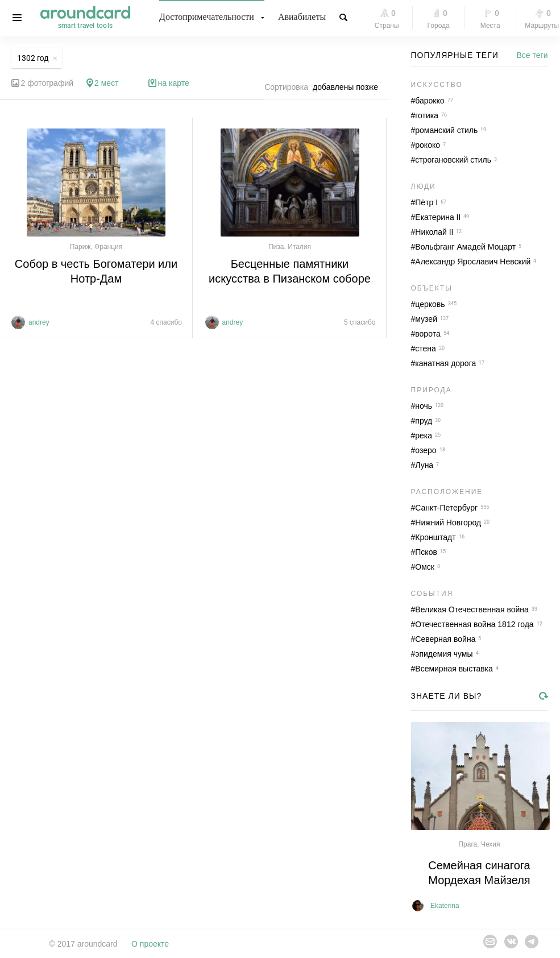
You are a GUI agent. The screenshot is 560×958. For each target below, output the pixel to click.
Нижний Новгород (448, 522)
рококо (428, 145)
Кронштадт (435, 537)
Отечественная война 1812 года (474, 624)
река (424, 436)
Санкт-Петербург (446, 508)
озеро (426, 450)
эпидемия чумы (444, 654)
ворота (428, 334)
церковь (430, 304)
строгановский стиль (453, 160)
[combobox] (349, 87)
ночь (424, 406)
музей (426, 319)
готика (427, 115)
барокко (430, 101)
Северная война (445, 639)
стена (426, 349)
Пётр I (426, 202)
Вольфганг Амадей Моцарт (465, 247)
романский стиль (446, 130)
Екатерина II (438, 217)
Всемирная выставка (454, 669)
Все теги (532, 55)
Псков (426, 552)
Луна (424, 465)
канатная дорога (445, 363)
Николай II (434, 232)
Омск (425, 567)
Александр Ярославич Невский (473, 262)
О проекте (150, 944)
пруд (424, 421)
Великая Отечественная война (472, 609)
